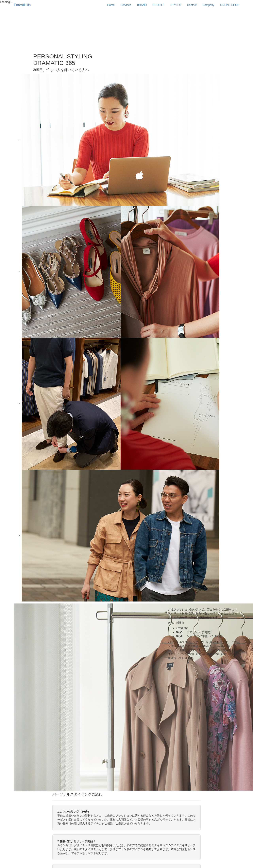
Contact (192, 5)
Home (111, 5)
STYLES (176, 5)
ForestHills (22, 5)
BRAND (142, 5)
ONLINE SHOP (230, 5)
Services (126, 5)
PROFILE (159, 5)
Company (208, 5)
